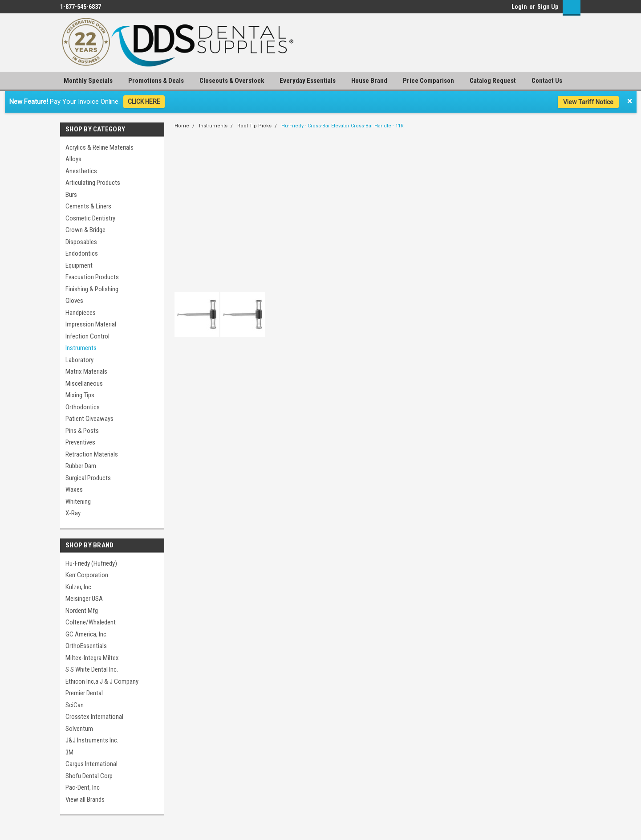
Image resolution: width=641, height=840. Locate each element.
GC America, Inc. (87, 634)
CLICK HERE (144, 102)
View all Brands (85, 799)
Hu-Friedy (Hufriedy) (91, 563)
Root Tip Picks (254, 126)
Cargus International (91, 764)
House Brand (369, 81)
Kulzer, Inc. (79, 587)
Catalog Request (493, 81)
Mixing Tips (80, 395)
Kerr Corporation (87, 575)
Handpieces (81, 313)
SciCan (75, 705)
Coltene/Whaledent (91, 622)
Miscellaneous (84, 383)
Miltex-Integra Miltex (92, 658)
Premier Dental (84, 693)
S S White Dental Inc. (92, 669)
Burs (71, 195)
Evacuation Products (92, 277)
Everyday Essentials (308, 81)
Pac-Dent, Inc (83, 787)
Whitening (78, 502)
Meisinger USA (84, 599)
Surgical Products (88, 478)
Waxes (74, 489)
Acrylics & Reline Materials (99, 147)
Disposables (81, 242)
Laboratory (79, 360)
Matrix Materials (86, 371)
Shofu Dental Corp (89, 776)
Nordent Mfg (82, 611)
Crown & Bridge (85, 230)
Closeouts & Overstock (232, 81)
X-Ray (73, 513)
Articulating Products (93, 183)
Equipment (79, 265)
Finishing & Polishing (92, 289)
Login (519, 7)
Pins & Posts (82, 431)
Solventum (79, 729)
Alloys (73, 159)
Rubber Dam (81, 466)
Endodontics (82, 253)
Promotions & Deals (156, 81)
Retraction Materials (92, 454)
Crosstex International (94, 717)
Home (182, 126)
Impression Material (91, 324)
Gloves (74, 301)
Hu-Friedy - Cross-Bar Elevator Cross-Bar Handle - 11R (343, 126)
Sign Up (548, 7)
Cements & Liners (88, 206)
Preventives (80, 442)
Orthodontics (83, 407)
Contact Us (547, 81)
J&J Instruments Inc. (92, 740)
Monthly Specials (88, 81)
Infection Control (87, 336)
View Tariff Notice (588, 102)
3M (69, 752)
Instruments (81, 348)
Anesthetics (81, 171)
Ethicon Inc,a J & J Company (102, 681)
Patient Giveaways (89, 419)
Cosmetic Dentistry (90, 218)
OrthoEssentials (86, 646)
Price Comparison (428, 81)
